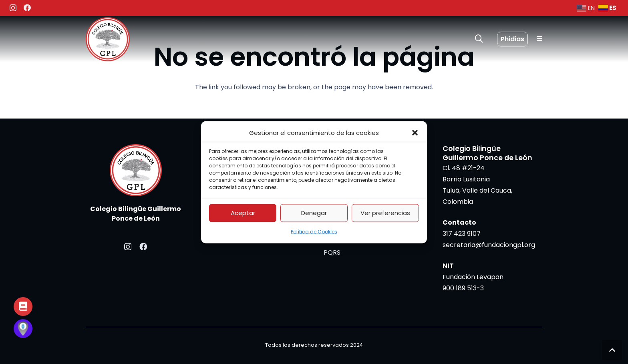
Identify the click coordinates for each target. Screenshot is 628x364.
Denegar (314, 213)
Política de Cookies (314, 231)
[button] (415, 133)
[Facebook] (27, 8)
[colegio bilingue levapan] (108, 39)
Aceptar (243, 213)
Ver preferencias (385, 213)
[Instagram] (13, 8)
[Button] (23, 307)
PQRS (332, 252)
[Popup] (539, 39)
